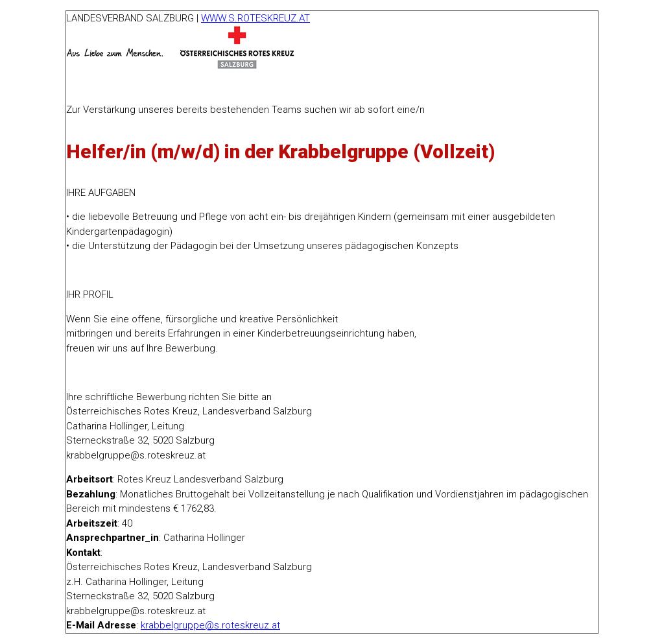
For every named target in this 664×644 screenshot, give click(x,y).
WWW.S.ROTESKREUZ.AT (255, 18)
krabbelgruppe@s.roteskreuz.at (210, 625)
